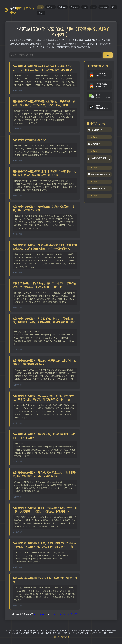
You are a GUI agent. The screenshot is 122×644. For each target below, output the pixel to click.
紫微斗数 (104, 7)
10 (61, 614)
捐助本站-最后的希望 (61, 637)
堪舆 (114, 7)
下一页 (70, 614)
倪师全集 (74, 7)
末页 (75, 614)
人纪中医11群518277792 (101, 75)
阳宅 (93, 7)
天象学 (41, 13)
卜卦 (85, 7)
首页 (40, 7)
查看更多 (93, 137)
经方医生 (50, 7)
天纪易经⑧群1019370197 (102, 85)
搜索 (108, 55)
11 (65, 614)
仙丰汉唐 (62, 7)
